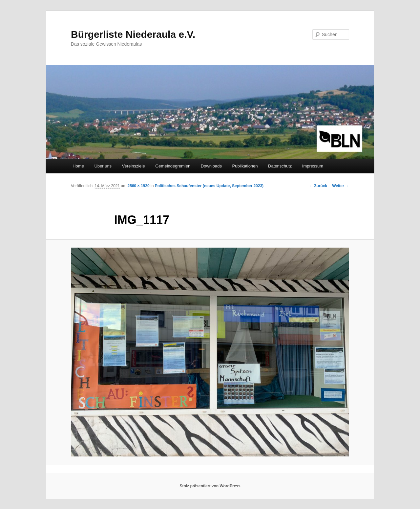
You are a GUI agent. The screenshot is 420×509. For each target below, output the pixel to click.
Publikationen (245, 166)
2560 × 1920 (139, 186)
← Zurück (318, 186)
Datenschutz (280, 166)
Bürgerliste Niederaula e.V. (133, 34)
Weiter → (341, 186)
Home (78, 166)
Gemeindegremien (173, 166)
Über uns (103, 166)
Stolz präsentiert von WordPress (210, 486)
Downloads (211, 166)
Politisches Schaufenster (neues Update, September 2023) (209, 186)
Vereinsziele (134, 166)
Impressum (313, 166)
